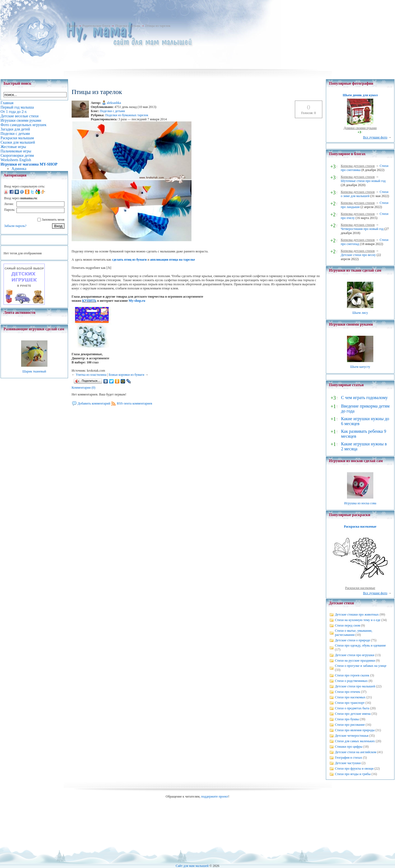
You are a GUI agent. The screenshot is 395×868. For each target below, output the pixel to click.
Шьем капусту (360, 367)
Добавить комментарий (94, 403)
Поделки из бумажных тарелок (127, 115)
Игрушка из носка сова (360, 503)
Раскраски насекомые (360, 588)
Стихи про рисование (350, 725)
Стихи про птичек (348, 692)
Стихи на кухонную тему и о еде (358, 620)
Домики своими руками (360, 128)
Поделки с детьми (128, 26)
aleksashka (114, 103)
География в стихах (349, 758)
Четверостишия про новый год (362, 229)
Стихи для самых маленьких (355, 741)
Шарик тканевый (34, 371)
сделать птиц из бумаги (129, 260)
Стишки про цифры (349, 747)
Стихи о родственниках (351, 681)
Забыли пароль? (15, 226)
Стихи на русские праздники (355, 661)
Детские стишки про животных (357, 614)
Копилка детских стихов (358, 166)
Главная (72, 26)
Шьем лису (360, 313)
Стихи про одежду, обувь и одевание (360, 645)
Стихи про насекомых (350, 697)
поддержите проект (215, 796)
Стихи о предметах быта (352, 708)
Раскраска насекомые (360, 527)
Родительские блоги (96, 26)
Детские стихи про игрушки (355, 655)
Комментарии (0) (84, 388)
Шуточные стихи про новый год (363, 181)
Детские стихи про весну (358, 255)
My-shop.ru (137, 301)
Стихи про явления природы (355, 730)
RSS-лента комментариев (135, 403)
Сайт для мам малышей (192, 866)
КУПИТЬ (89, 301)
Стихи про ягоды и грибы (353, 774)
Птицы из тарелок (158, 26)
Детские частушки (348, 763)
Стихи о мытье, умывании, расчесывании (354, 633)
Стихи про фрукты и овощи (354, 769)
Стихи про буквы (347, 719)
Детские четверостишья (352, 736)
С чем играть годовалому (364, 398)
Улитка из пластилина (91, 375)
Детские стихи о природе (352, 640)
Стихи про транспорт (350, 703)
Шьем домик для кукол (360, 95)
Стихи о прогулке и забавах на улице (361, 666)
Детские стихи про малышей (355, 686)
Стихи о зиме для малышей (365, 194)
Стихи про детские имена (353, 714)
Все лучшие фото (375, 137)
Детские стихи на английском (356, 752)
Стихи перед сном (348, 625)
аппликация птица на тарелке (173, 260)
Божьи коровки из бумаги (126, 375)
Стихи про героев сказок (352, 675)
